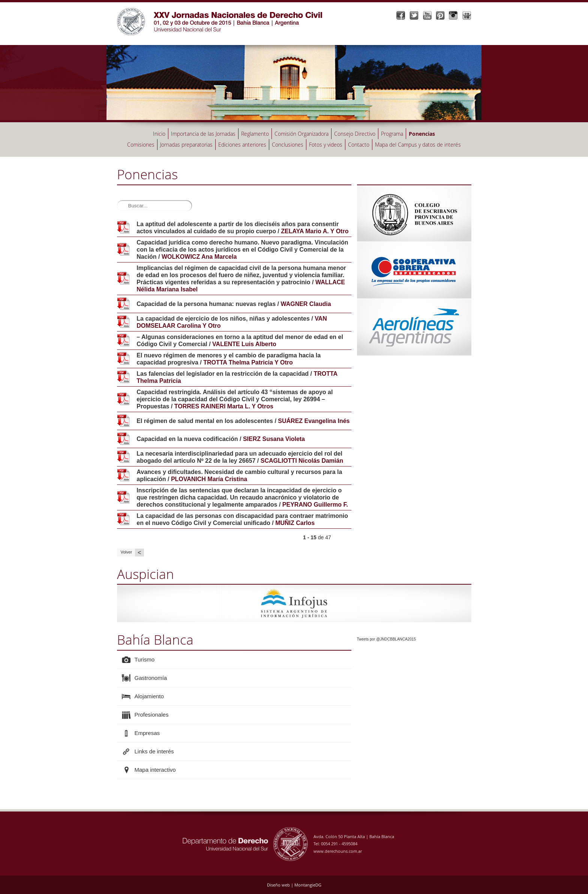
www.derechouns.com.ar (338, 851)
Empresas (147, 733)
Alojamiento (149, 696)
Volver (132, 553)
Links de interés (154, 751)
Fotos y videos (326, 145)
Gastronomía (151, 678)
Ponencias (422, 134)
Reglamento (255, 134)
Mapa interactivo (155, 770)
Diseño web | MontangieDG (294, 885)
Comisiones (141, 145)
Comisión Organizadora (301, 134)
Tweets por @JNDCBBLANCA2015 (386, 639)
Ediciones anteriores (242, 145)
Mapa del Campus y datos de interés (418, 145)
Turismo (145, 659)
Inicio (159, 134)
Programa (392, 134)
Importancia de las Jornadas (203, 134)
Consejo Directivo (355, 134)
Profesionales (152, 715)
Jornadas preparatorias (186, 145)
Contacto (359, 145)
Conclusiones (288, 145)
